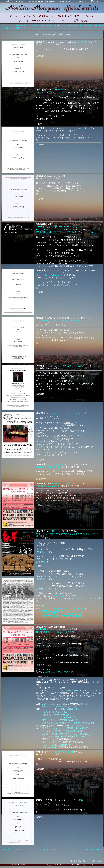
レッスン (21, 21)
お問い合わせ (81, 21)
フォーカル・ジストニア (42, 21)
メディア (64, 21)
